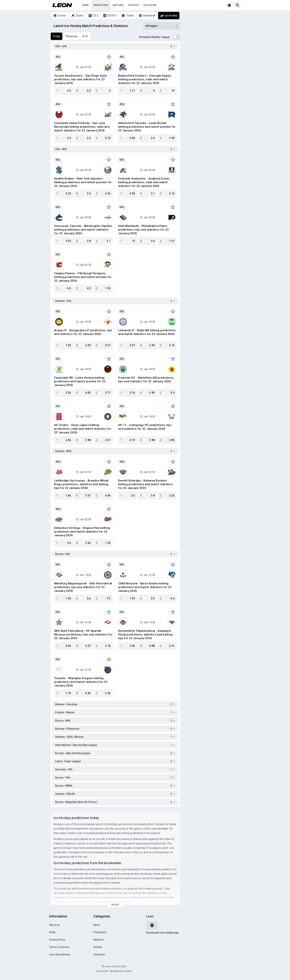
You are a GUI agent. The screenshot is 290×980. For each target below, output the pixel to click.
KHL (58, 565)
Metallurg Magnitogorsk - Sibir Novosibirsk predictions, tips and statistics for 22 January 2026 (83, 587)
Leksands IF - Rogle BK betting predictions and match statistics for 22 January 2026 (147, 332)
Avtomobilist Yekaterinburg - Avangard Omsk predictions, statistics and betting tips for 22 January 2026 (145, 635)
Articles (134, 5)
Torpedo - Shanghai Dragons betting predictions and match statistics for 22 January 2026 (81, 682)
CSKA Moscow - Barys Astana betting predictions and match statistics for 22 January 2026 (145, 587)
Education (150, 5)
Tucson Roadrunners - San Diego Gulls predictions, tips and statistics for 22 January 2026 (80, 79)
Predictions (101, 5)
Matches (118, 5)
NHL (58, 160)
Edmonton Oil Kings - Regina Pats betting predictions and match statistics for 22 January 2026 (82, 532)
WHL (58, 462)
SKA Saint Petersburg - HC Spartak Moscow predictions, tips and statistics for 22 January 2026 (83, 635)
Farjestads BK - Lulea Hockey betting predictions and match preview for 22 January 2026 (80, 381)
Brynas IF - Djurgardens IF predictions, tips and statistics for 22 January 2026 (83, 332)
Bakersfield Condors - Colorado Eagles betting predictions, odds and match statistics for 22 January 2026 (145, 79)
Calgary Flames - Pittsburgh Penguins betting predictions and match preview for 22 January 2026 (83, 277)
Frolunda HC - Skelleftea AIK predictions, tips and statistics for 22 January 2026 (146, 380)
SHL (58, 311)
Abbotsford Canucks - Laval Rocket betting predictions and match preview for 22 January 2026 (147, 127)
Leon (150, 916)
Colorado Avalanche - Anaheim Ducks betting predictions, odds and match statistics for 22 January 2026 (144, 182)
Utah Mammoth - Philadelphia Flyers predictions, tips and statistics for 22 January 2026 (143, 230)
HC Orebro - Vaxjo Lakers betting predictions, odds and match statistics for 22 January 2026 (83, 429)
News (86, 5)
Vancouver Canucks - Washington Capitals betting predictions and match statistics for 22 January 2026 (83, 230)
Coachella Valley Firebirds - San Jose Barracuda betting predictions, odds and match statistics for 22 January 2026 (82, 127)
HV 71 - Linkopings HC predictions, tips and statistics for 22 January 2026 (145, 427)
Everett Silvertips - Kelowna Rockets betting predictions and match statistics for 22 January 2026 (145, 484)
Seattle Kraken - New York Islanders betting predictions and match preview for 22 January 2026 (83, 182)
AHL (58, 57)
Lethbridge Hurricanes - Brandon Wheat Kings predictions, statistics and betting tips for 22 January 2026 (81, 484)
